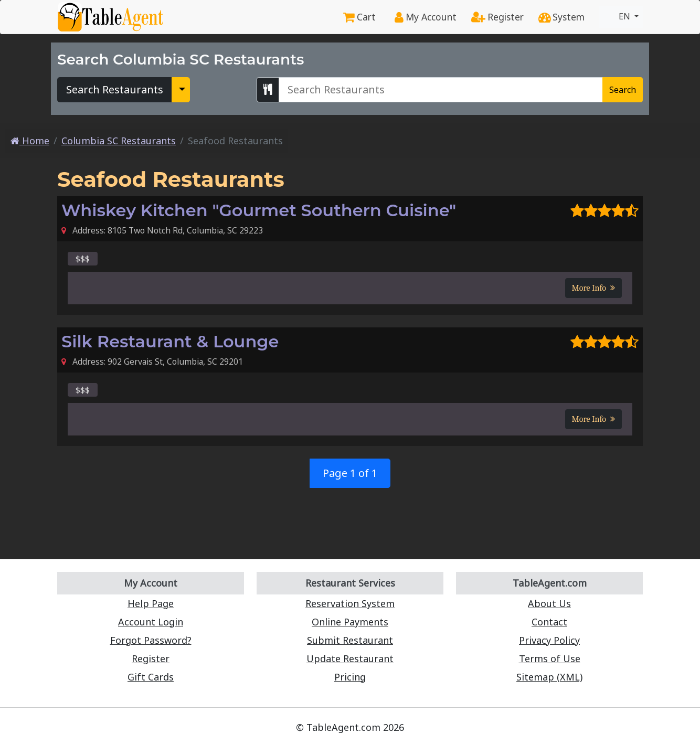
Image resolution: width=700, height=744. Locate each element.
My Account (426, 17)
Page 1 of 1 (350, 473)
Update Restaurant (350, 658)
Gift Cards (151, 677)
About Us (549, 603)
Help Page (151, 603)
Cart (359, 17)
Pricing (350, 677)
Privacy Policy (549, 640)
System (561, 17)
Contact (549, 622)
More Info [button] (593, 288)
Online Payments (350, 622)
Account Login (151, 622)
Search (623, 90)
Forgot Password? (151, 640)
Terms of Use (550, 658)
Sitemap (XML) (549, 677)
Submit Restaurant (350, 640)
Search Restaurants (115, 89)
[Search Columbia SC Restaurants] (441, 90)
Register (497, 17)
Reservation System (350, 603)
